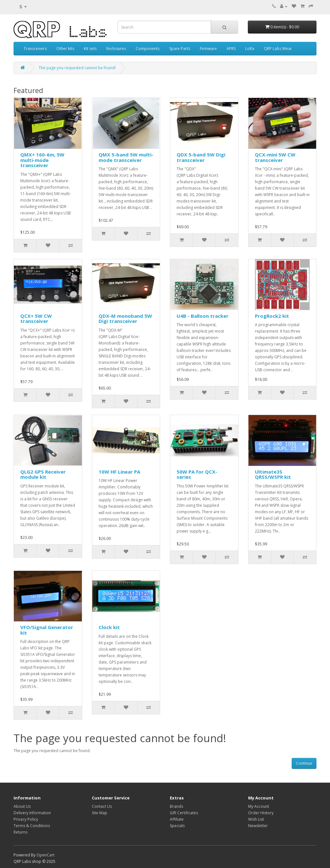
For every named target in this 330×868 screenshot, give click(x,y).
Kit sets (90, 48)
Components (148, 48)
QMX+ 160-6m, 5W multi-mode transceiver (42, 160)
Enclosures (116, 48)
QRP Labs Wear (278, 48)
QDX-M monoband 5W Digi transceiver (125, 319)
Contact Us (102, 806)
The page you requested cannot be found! (77, 68)
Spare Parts (180, 48)
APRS (231, 48)
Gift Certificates (184, 813)
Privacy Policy (26, 819)
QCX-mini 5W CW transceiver (275, 157)
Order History (261, 813)
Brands (176, 806)
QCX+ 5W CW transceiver (36, 319)
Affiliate (177, 819)
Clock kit (109, 627)
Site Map (100, 813)
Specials (177, 826)
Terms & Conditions (32, 826)
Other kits (65, 48)
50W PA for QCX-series (197, 474)
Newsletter (258, 826)
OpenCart (45, 855)
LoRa (250, 48)
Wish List (256, 819)
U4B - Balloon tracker (203, 316)
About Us (22, 806)
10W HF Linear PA (119, 472)
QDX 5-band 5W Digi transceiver (201, 157)
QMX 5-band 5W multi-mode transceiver (126, 157)
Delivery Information (32, 813)
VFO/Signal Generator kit (47, 630)
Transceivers (35, 48)
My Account (259, 806)
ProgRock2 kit (272, 316)
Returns (20, 832)
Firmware (208, 48)
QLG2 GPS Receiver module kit (43, 474)
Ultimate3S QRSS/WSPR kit (273, 474)
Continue (304, 763)
